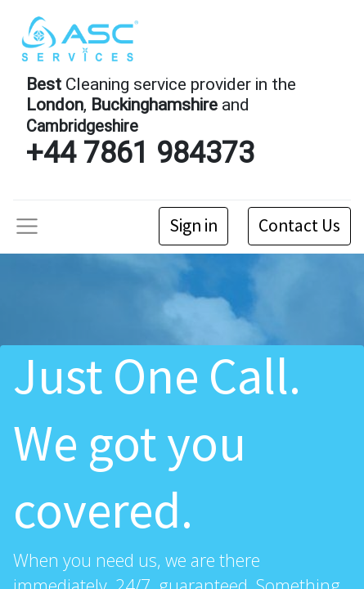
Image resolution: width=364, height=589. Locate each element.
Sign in (193, 225)
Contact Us (299, 225)
